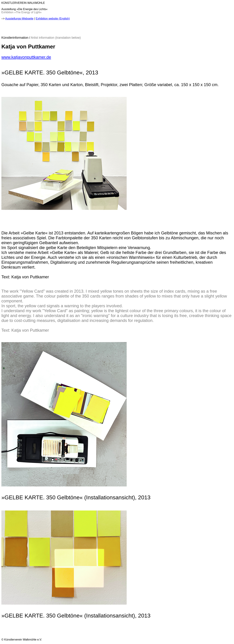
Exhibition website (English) (53, 19)
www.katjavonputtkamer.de (26, 57)
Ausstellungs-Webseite (19, 19)
